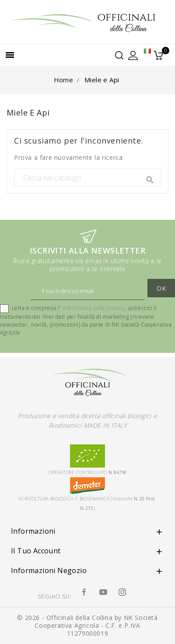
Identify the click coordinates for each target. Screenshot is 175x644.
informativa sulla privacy (94, 308)
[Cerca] (87, 178)
